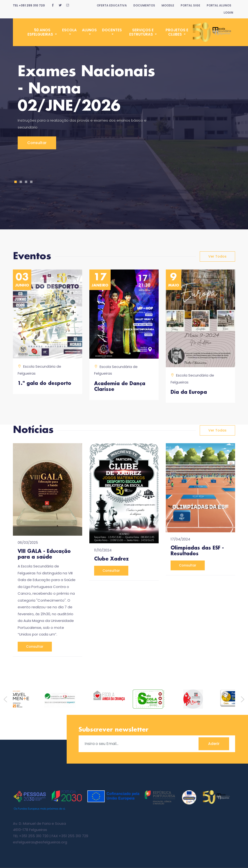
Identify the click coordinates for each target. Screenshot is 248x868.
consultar (35, 647)
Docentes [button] (112, 30)
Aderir (214, 744)
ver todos (217, 256)
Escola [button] (69, 30)
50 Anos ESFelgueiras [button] (41, 32)
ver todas (217, 430)
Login (228, 13)
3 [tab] (26, 182)
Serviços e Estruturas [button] (142, 32)
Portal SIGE (190, 5)
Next (241, 699)
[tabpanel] (124, 106)
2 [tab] (21, 182)
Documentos (144, 5)
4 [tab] (31, 182)
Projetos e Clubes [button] (177, 32)
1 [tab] (16, 182)
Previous (7, 699)
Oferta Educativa (112, 5)
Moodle (168, 5)
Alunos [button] (89, 30)
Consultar (37, 143)
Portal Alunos (219, 5)
